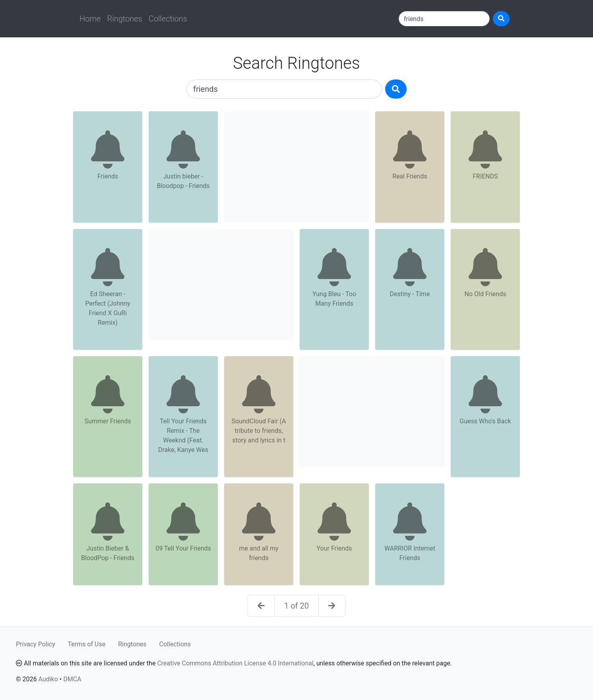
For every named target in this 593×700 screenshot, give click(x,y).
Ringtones (124, 19)
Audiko (48, 679)
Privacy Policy (36, 644)
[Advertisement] (296, 167)
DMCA (72, 679)
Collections (168, 19)
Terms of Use (87, 644)
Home (90, 19)
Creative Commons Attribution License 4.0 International (235, 663)
